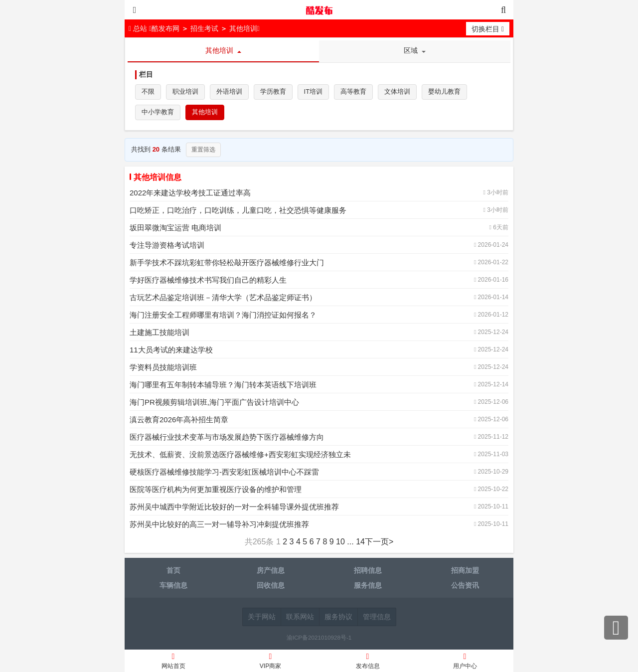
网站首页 (173, 662)
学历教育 (273, 92)
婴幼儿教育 (445, 92)
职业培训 (185, 92)
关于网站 (262, 618)
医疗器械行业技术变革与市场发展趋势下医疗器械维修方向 (227, 438)
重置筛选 (203, 151)
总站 (139, 28)
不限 (148, 92)
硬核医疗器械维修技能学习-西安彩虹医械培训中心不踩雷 (224, 473)
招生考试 (204, 28)
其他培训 (243, 28)
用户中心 (465, 662)
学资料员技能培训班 (163, 368)
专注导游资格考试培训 (167, 246)
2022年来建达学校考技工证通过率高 (190, 194)
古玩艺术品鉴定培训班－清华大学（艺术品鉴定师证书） (223, 298)
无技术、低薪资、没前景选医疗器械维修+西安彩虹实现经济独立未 (240, 455)
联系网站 (300, 618)
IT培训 (314, 92)
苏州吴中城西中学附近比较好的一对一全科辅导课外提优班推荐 (234, 508)
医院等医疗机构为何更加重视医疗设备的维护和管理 (216, 490)
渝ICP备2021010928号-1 (319, 638)
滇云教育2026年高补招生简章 (179, 420)
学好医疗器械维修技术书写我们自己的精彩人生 (208, 281)
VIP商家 (270, 662)
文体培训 (398, 92)
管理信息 (377, 618)
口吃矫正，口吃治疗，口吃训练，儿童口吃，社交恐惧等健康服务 (238, 211)
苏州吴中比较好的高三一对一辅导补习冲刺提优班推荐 (219, 525)
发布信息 (368, 662)
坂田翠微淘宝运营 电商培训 (175, 229)
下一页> (379, 543)
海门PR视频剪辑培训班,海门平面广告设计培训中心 (214, 403)
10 (340, 543)
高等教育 (354, 92)
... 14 (356, 543)
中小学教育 (158, 113)
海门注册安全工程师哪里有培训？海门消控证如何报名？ (223, 316)
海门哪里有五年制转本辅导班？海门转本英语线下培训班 (223, 386)
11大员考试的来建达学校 (171, 351)
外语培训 (229, 92)
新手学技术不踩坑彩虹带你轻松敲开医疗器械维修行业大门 (227, 263)
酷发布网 (319, 10)
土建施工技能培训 (159, 333)
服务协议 (338, 618)
